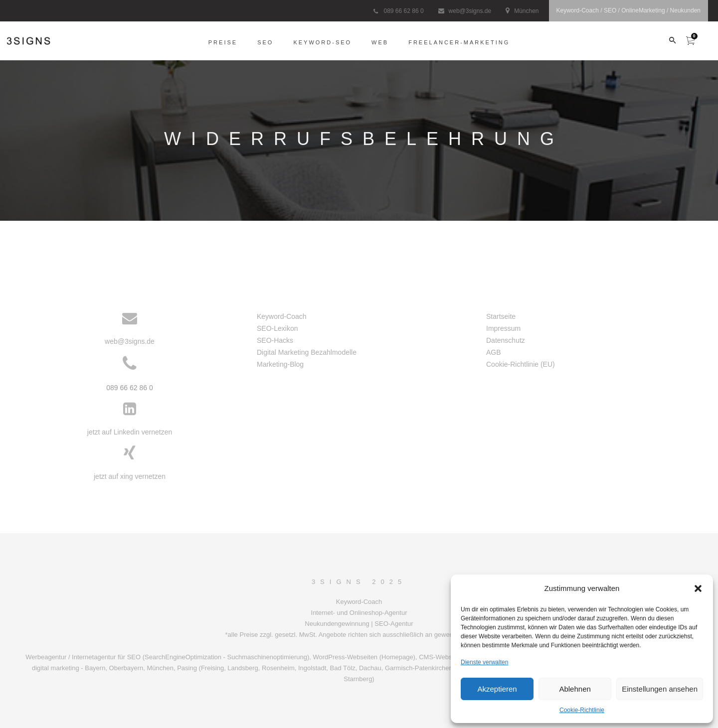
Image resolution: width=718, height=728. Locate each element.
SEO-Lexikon (277, 328)
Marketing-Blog (280, 364)
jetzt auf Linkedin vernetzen (130, 432)
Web (380, 42)
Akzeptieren (497, 689)
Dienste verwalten (484, 662)
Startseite (501, 316)
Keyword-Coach (282, 316)
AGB (494, 352)
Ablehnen (575, 689)
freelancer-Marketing (459, 42)
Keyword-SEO (322, 42)
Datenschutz (506, 340)
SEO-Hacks (275, 340)
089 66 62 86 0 (403, 11)
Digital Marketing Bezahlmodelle (307, 352)
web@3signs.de (470, 11)
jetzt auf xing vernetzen (130, 476)
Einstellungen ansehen (660, 689)
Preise (223, 42)
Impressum (503, 328)
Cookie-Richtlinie (582, 710)
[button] (698, 588)
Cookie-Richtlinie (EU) (521, 364)
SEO (265, 42)
